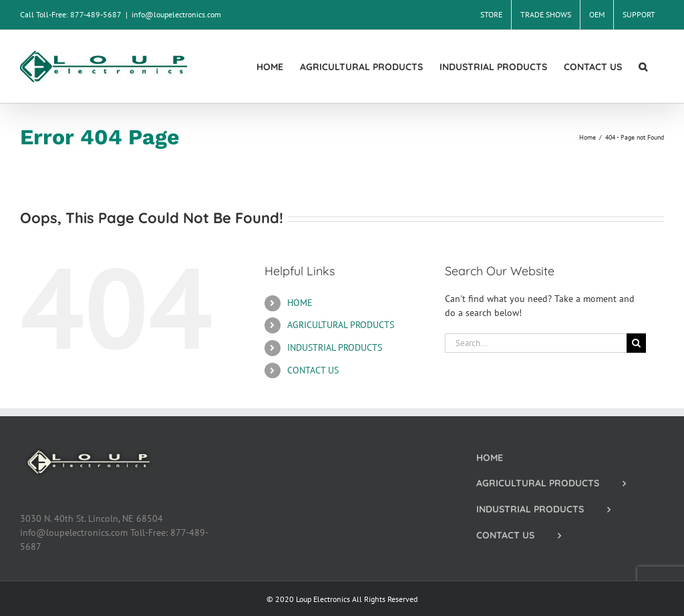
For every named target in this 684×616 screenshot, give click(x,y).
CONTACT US (313, 370)
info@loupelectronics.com (176, 14)
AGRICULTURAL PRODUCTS (341, 325)
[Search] (636, 343)
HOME (300, 303)
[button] (643, 66)
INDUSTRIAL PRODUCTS (335, 347)
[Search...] (536, 343)
